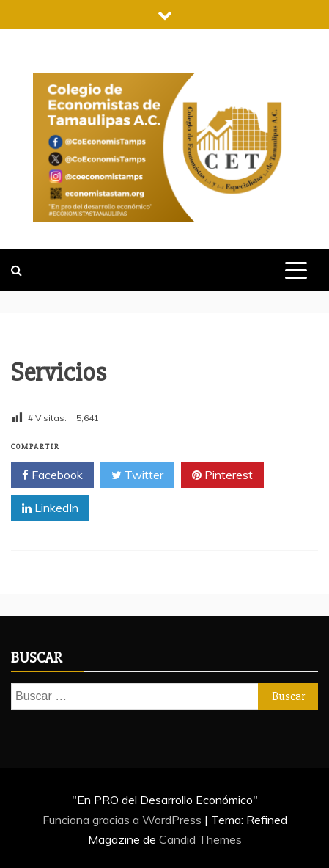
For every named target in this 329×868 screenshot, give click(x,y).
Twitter (137, 475)
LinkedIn (50, 508)
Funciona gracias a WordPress (123, 820)
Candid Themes (200, 839)
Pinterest (222, 475)
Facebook (52, 475)
